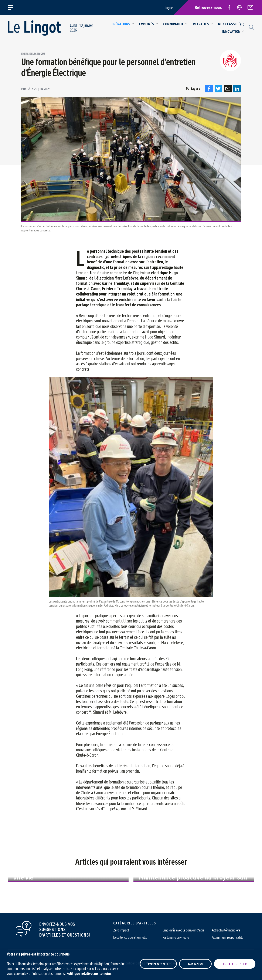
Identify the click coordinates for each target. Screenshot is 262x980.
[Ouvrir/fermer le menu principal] (13, 7)
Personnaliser (158, 963)
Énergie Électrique (33, 54)
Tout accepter (235, 963)
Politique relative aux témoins (89, 972)
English (169, 8)
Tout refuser (195, 963)
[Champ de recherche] (251, 27)
